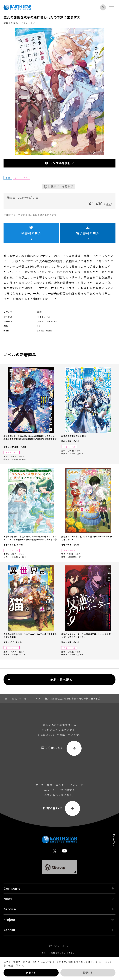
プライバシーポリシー (102, 962)
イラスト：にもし (30, 23)
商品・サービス (20, 699)
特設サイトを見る (57, 187)
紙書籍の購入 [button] (31, 233)
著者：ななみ (11, 23)
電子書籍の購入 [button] (88, 233)
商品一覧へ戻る (40, 680)
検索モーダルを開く (104, 7)
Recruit (59, 930)
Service (59, 909)
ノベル (37, 699)
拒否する (88, 972)
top (6, 699)
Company (59, 888)
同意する (31, 972)
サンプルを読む (58, 163)
